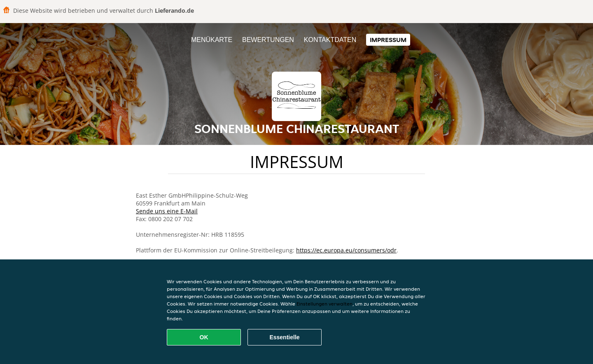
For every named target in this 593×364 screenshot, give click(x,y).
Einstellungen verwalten (325, 304)
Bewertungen (268, 40)
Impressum (388, 40)
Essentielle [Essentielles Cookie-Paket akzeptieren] (284, 337)
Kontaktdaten (330, 40)
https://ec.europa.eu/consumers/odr (346, 250)
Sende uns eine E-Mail (167, 211)
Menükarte (212, 40)
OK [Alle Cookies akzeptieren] (204, 337)
